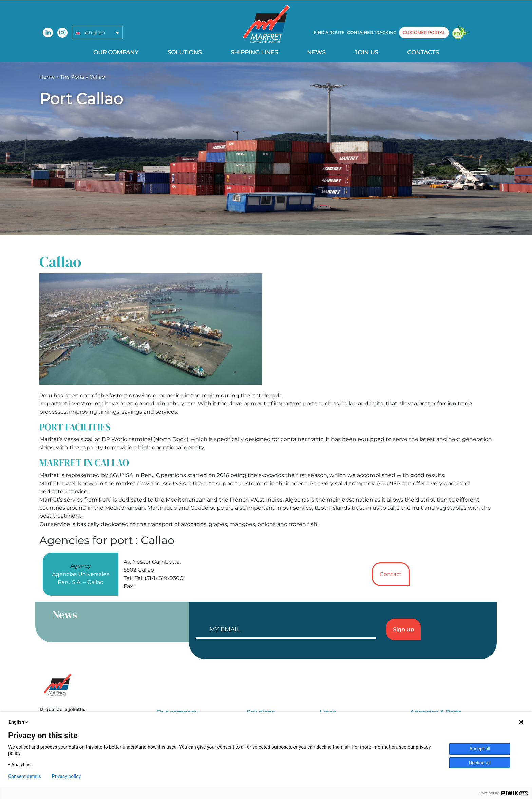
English (19, 722)
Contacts (423, 52)
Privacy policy (66, 776)
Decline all (480, 763)
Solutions (185, 52)
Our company (116, 52)
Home (47, 77)
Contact (391, 574)
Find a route (329, 32)
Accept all (480, 749)
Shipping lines (254, 52)
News (316, 52)
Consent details (25, 776)
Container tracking (372, 32)
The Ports (72, 77)
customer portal (424, 32)
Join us (366, 52)
